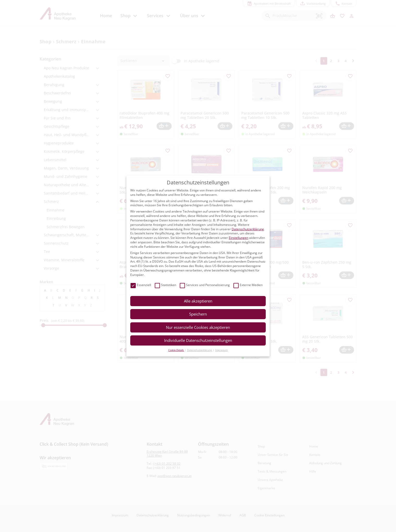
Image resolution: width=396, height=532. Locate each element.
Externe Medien (248, 285)
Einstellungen (239, 238)
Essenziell (141, 285)
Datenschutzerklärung (248, 229)
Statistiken (165, 285)
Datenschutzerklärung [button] (200, 350)
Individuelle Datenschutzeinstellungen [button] (198, 340)
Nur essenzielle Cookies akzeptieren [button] (198, 327)
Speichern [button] (198, 314)
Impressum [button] (221, 350)
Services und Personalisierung (205, 285)
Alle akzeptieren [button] (198, 301)
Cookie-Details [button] (176, 350)
